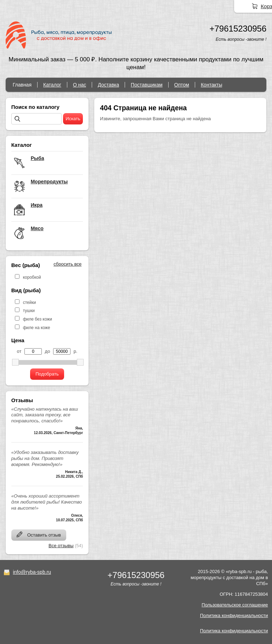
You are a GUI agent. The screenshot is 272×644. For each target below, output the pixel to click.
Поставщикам (147, 85)
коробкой (32, 277)
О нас (80, 85)
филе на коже (37, 328)
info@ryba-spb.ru (32, 572)
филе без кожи (38, 319)
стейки (30, 302)
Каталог (52, 85)
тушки (29, 311)
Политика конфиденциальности (234, 615)
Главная (22, 85)
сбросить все (67, 264)
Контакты (211, 85)
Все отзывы (61, 546)
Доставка (108, 85)
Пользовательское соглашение (235, 605)
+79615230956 (238, 29)
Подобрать (47, 374)
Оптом (182, 85)
